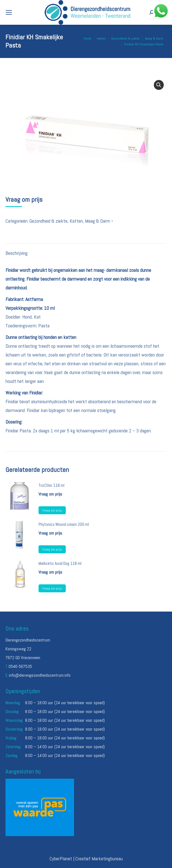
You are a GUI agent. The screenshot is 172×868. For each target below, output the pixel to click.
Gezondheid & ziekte (48, 221)
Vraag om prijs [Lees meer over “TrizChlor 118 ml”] (52, 510)
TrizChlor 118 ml (51, 485)
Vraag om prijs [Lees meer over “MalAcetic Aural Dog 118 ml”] (52, 588)
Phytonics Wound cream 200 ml (64, 524)
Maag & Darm (98, 221)
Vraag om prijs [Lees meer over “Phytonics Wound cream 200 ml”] (52, 549)
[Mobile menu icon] (9, 12)
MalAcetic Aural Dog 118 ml (60, 563)
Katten (76, 221)
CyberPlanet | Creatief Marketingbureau (86, 859)
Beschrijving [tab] (17, 253)
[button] (159, 85)
